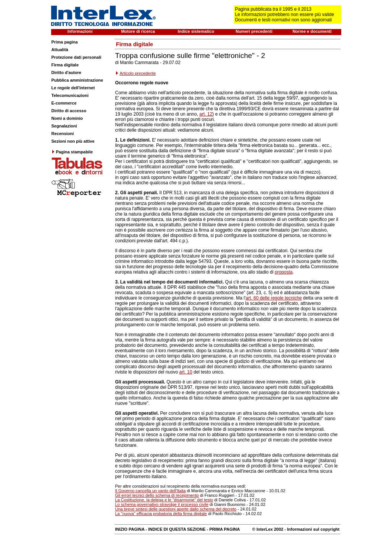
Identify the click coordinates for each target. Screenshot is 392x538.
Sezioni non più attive (73, 141)
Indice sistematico (196, 31)
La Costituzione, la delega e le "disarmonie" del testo (164, 500)
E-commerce (64, 103)
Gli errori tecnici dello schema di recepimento (157, 495)
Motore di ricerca (138, 31)
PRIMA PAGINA (224, 529)
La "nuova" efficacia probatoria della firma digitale (161, 514)
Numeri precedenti (254, 31)
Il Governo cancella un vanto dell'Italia (151, 491)
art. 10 (186, 372)
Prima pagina (65, 42)
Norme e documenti (312, 31)
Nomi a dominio (67, 118)
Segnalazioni (64, 126)
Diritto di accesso (69, 111)
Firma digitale (65, 65)
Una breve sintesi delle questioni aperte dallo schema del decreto (176, 509)
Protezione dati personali (77, 57)
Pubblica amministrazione (77, 80)
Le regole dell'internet (73, 88)
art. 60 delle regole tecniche (273, 298)
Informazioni (80, 31)
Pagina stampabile (72, 152)
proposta (284, 272)
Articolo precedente (138, 73)
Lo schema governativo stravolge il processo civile (162, 504)
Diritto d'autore (66, 72)
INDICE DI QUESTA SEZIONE (177, 529)
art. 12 (206, 114)
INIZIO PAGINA (130, 529)
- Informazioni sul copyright (311, 529)
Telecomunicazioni (70, 95)
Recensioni (63, 134)
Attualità (60, 50)
